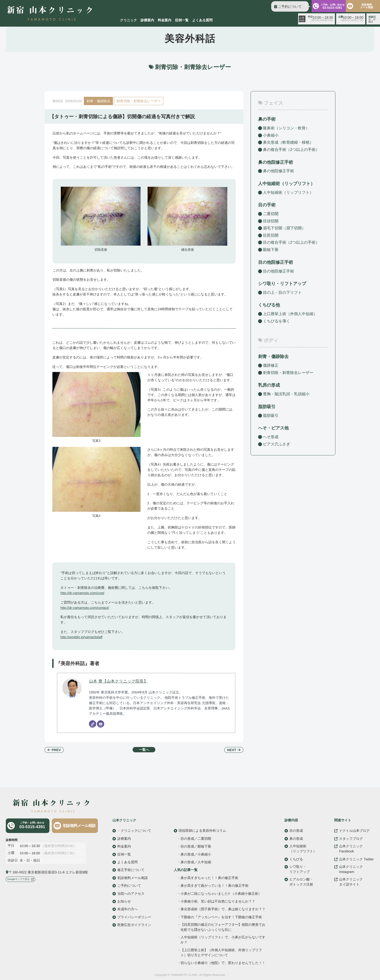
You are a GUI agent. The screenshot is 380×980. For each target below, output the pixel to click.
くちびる (296, 859)
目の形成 (296, 831)
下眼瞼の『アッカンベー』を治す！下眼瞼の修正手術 (221, 917)
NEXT (232, 750)
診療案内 (147, 20)
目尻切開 (271, 235)
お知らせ (124, 901)
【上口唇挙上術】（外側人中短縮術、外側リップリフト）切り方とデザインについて (221, 952)
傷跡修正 (271, 365)
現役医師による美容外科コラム (202, 831)
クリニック (128, 20)
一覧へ (144, 750)
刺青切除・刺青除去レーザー (139, 101)
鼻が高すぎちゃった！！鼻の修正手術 (209, 878)
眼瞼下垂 (271, 250)
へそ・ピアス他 (273, 428)
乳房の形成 (269, 385)
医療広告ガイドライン (134, 925)
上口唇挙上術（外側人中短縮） (290, 314)
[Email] (101, 724)
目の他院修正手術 (278, 271)
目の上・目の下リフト (282, 292)
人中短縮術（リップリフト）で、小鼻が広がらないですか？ (223, 940)
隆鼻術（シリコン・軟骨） (286, 128)
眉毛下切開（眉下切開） (284, 228)
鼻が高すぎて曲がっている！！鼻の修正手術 (214, 886)
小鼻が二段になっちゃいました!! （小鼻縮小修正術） (221, 893)
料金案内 (165, 20)
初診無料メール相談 (79, 826)
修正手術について (131, 870)
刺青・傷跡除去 (98, 101)
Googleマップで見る (18, 879)
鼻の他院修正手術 (278, 171)
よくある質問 (202, 20)
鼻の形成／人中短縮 (196, 862)
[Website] (93, 724)
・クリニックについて (134, 831)
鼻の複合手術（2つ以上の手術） (291, 150)
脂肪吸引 (267, 407)
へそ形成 (271, 437)
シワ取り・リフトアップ (282, 284)
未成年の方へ (127, 909)
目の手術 (267, 205)
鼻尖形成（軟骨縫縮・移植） (288, 142)
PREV (56, 750)
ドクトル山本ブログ (354, 831)
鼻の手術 (267, 119)
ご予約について (290, 7)
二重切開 (271, 214)
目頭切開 (271, 221)
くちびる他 (269, 305)
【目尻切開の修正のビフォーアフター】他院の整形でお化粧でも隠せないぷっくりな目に (223, 927)
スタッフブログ (351, 838)
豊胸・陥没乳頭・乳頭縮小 (286, 394)
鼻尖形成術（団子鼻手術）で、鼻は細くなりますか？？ (223, 909)
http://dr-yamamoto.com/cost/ (82, 593)
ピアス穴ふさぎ (277, 444)
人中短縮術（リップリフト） (288, 192)
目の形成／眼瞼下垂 (196, 846)
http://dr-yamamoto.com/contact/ (85, 607)
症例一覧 (182, 20)
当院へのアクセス (131, 893)
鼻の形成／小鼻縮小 (196, 854)
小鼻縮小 (271, 135)
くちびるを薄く (277, 321)
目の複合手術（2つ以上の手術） (291, 242)
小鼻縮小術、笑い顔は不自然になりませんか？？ (218, 901)
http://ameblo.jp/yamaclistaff (81, 637)
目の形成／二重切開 (196, 838)
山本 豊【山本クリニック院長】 (118, 681)
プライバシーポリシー (134, 917)
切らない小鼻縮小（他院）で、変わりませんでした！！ (223, 963)
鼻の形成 (296, 838)
